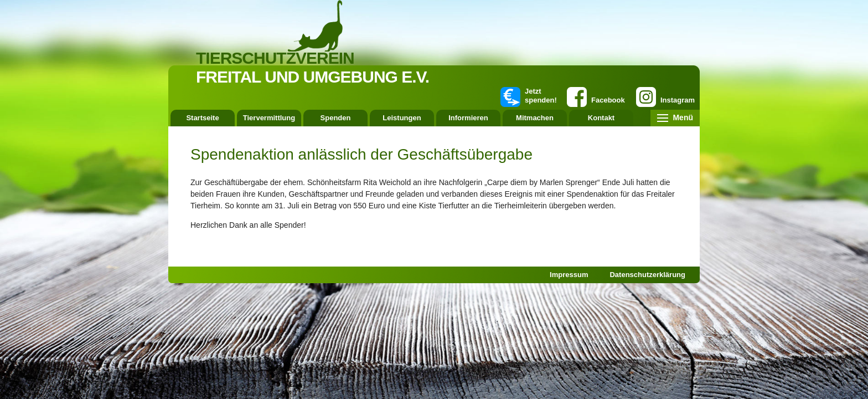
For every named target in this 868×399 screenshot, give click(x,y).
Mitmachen (535, 118)
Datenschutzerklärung (647, 275)
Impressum (569, 275)
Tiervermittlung (269, 118)
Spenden (336, 118)
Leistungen (402, 118)
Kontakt (601, 118)
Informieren (468, 118)
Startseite (202, 118)
